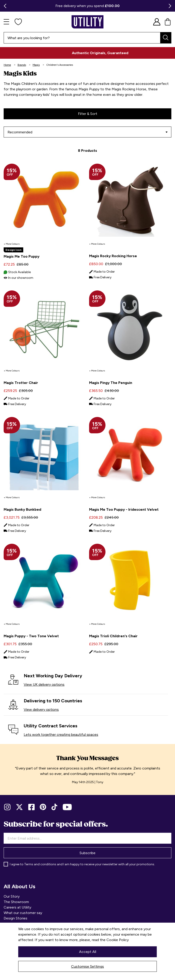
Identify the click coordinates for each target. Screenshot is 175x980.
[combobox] (87, 38)
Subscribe (87, 853)
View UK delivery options (44, 684)
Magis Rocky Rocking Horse (113, 256)
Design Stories (15, 918)
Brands (22, 65)
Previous (4, 6)
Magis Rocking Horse (129, 89)
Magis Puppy (89, 89)
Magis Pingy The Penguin (111, 383)
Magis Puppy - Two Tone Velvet (31, 636)
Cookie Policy (118, 940)
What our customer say (23, 913)
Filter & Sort (88, 114)
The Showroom (16, 902)
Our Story (12, 896)
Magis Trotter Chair (21, 383)
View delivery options (41, 710)
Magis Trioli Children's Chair (113, 636)
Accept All (88, 952)
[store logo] (87, 22)
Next (171, 6)
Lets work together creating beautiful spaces (61, 735)
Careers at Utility (17, 907)
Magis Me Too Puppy (22, 256)
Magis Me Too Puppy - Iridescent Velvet (124, 509)
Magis (36, 65)
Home (7, 65)
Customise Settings (87, 966)
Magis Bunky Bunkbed (22, 509)
